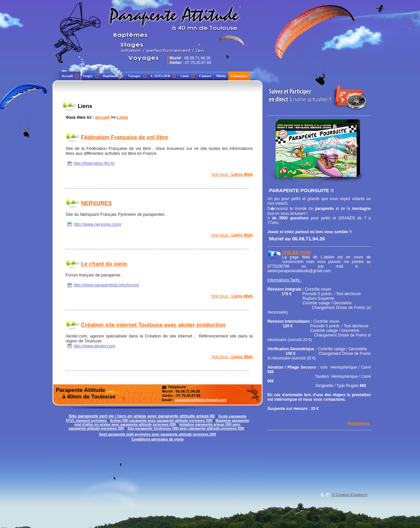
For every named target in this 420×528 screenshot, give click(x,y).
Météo (221, 76)
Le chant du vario (104, 264)
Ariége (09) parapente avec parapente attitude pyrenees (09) (161, 420)
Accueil (70, 76)
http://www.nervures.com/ (97, 224)
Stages (91, 76)
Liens (188, 76)
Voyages (137, 76)
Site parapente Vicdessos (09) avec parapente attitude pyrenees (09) (186, 428)
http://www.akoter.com (94, 346)
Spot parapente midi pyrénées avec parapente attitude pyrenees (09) (157, 434)
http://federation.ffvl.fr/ (94, 163)
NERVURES (96, 203)
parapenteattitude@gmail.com (201, 400)
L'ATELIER (163, 76)
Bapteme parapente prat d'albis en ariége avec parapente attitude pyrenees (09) (162, 422)
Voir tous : (232, 174)
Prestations (358, 423)
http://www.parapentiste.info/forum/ (106, 285)
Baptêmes (113, 76)
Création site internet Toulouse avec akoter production (153, 325)
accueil (102, 117)
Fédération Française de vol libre (125, 137)
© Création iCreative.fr (350, 495)
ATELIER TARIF (297, 253)
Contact (205, 76)
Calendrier (239, 76)
